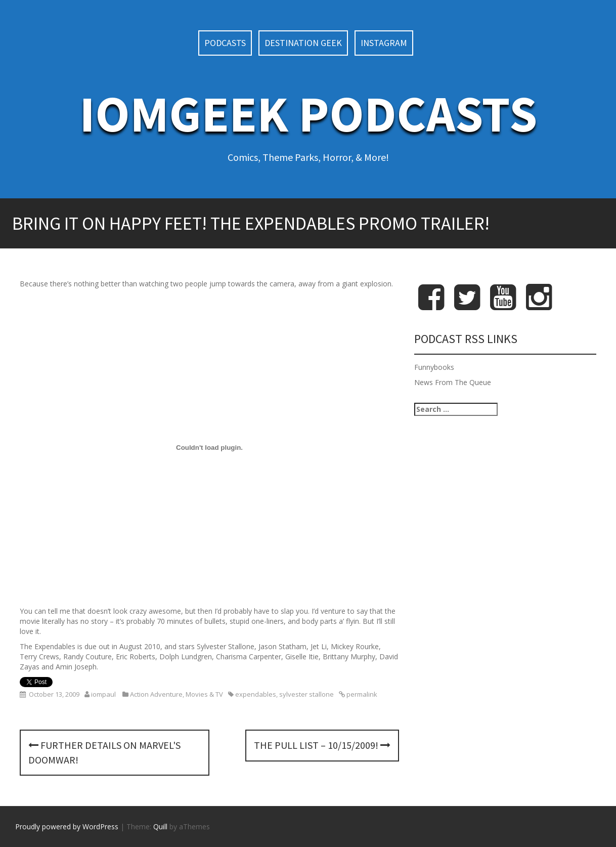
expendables (256, 694)
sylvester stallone (306, 694)
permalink (361, 694)
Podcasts (225, 43)
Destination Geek (303, 43)
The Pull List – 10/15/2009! (322, 745)
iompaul (103, 694)
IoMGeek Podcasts (308, 114)
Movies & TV (204, 694)
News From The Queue (453, 382)
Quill (160, 827)
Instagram (384, 43)
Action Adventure (156, 694)
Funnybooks (434, 367)
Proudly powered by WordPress (67, 827)
